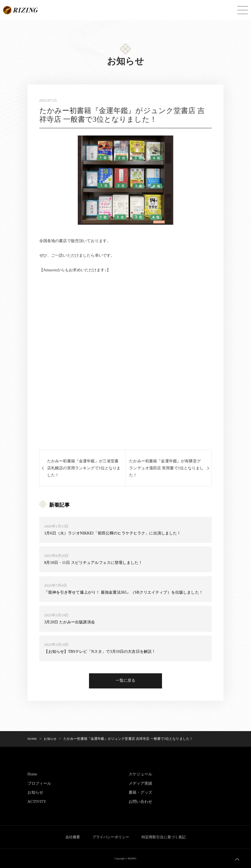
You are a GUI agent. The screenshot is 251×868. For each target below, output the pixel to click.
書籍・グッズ (141, 793)
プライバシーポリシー (111, 837)
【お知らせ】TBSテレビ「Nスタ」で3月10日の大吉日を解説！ (100, 652)
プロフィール (39, 784)
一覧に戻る (126, 681)
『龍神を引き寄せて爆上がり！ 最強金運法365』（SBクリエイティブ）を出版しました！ (124, 593)
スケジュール (141, 775)
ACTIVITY (37, 802)
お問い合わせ (141, 802)
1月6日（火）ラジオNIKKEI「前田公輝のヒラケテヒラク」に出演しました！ (113, 533)
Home (32, 775)
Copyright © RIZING (126, 858)
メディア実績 (141, 784)
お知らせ (36, 793)
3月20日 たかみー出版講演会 (69, 622)
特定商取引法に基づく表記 (165, 837)
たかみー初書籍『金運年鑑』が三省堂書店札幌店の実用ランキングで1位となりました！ (84, 468)
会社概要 (71, 837)
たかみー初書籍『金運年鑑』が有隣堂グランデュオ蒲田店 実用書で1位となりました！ (165, 468)
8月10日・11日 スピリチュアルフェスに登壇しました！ (93, 563)
